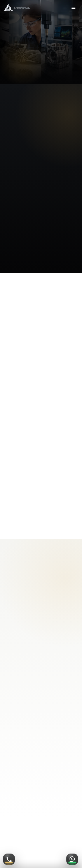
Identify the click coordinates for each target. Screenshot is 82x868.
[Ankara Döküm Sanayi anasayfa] (17, 7)
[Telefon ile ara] (9, 859)
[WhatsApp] (72, 859)
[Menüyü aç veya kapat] (73, 7)
